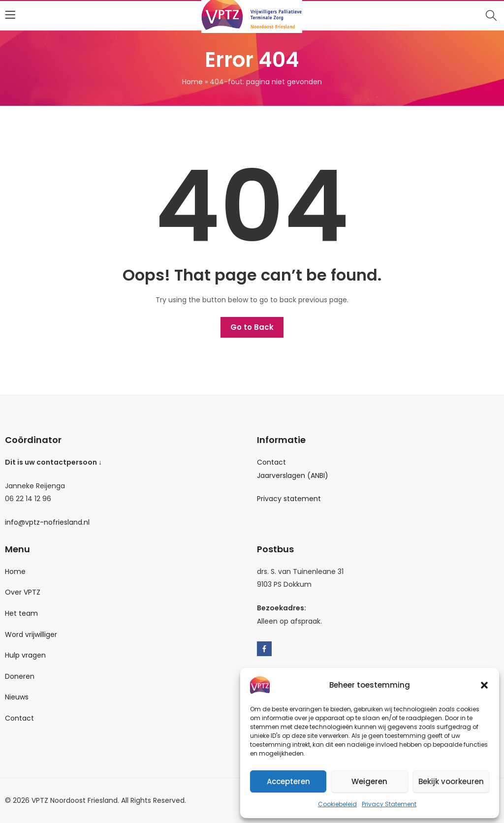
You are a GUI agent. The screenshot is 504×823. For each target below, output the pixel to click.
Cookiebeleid (337, 804)
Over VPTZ (23, 592)
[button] (484, 685)
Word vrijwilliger (31, 634)
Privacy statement (289, 499)
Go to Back (252, 327)
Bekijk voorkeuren (451, 781)
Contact (271, 462)
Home (192, 82)
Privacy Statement (389, 804)
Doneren (20, 676)
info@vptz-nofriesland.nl (47, 522)
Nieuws (17, 697)
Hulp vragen (25, 655)
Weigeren (369, 781)
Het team (21, 613)
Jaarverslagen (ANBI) (293, 475)
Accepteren (288, 781)
